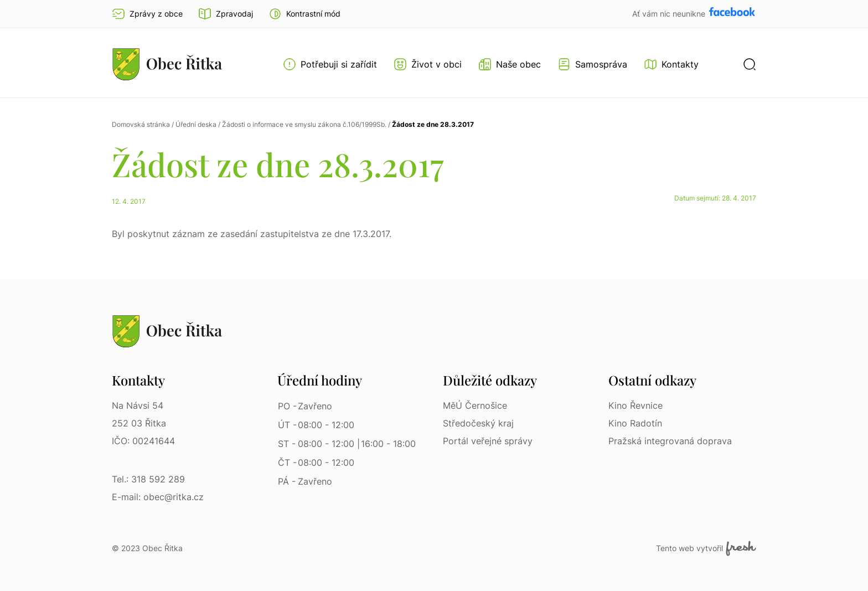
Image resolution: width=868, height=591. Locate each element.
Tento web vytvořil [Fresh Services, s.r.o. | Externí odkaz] (706, 548)
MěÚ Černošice (475, 405)
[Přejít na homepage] (167, 64)
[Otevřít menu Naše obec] (510, 64)
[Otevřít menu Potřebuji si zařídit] (330, 64)
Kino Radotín (635, 423)
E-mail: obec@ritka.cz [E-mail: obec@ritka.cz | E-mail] (158, 497)
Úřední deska (196, 124)
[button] (304, 14)
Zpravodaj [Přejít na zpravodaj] (226, 14)
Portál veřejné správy (488, 441)
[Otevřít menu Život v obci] (428, 64)
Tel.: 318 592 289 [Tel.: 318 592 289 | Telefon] (148, 479)
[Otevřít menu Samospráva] (592, 64)
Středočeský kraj (478, 423)
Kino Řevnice (635, 405)
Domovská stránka (141, 124)
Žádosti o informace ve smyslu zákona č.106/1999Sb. (304, 124)
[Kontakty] (671, 64)
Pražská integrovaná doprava (670, 441)
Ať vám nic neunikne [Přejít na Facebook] (670, 14)
